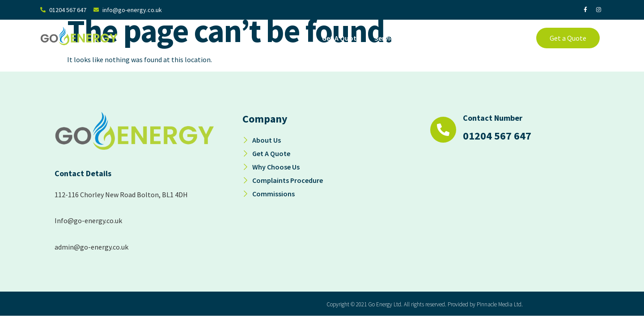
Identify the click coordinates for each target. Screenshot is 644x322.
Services (392, 38)
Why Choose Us (490, 38)
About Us (438, 38)
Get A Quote (341, 38)
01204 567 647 (497, 136)
